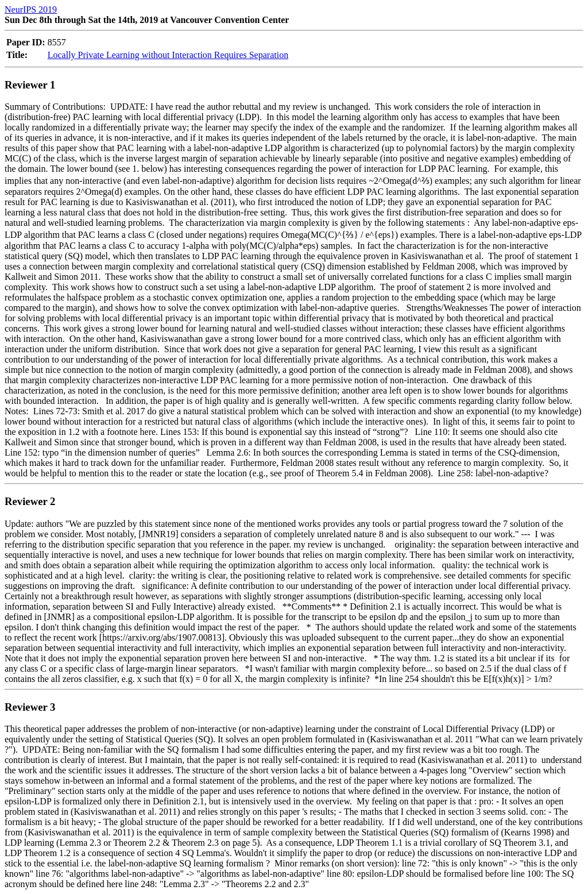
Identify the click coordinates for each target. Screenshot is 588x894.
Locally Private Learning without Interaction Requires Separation (168, 55)
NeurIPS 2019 (31, 9)
